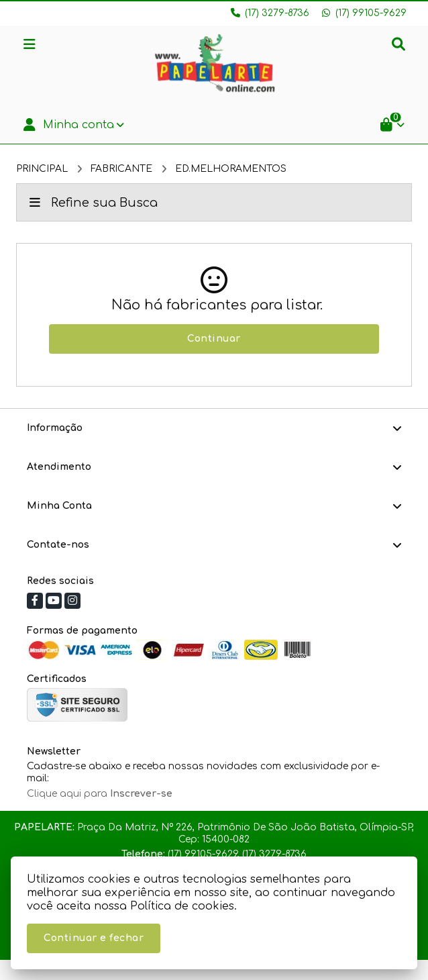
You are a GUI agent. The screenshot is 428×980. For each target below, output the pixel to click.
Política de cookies (182, 906)
